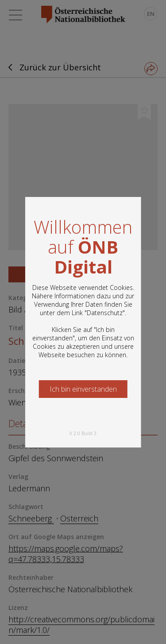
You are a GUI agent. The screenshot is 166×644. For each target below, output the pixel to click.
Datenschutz (105, 313)
